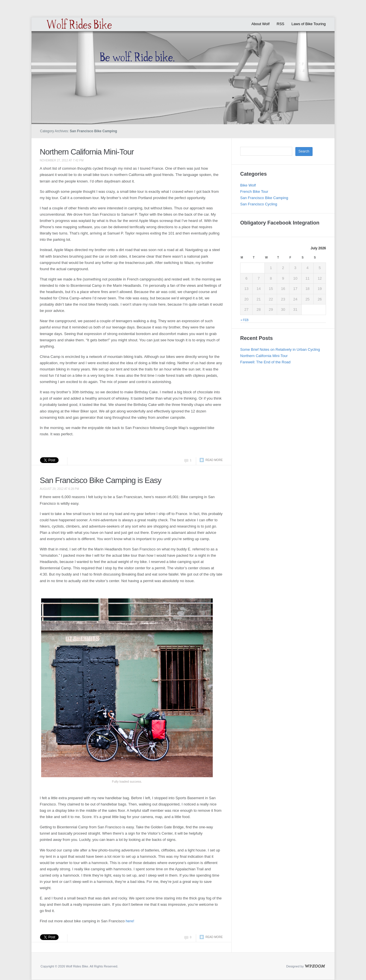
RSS (281, 24)
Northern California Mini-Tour (87, 152)
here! (131, 921)
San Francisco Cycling (259, 204)
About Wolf (260, 24)
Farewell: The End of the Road (265, 362)
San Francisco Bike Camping (264, 198)
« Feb (245, 320)
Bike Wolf (248, 185)
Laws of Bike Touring (309, 24)
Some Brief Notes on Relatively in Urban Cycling (280, 349)
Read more (214, 460)
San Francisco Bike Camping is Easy (101, 480)
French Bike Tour (254, 192)
